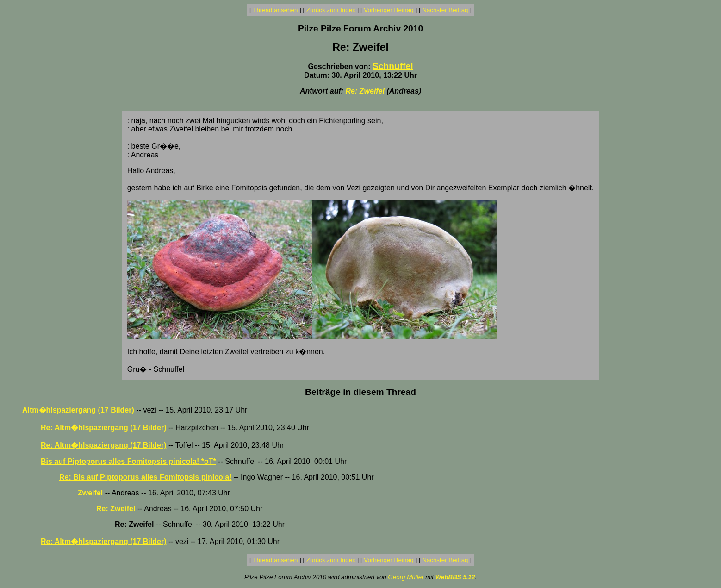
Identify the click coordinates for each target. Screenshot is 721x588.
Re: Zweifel (365, 91)
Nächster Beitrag (445, 10)
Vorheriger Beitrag (388, 10)
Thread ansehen (275, 10)
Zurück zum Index (331, 10)
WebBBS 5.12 (455, 577)
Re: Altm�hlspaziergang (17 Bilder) (103, 428)
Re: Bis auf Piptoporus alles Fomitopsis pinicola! (146, 477)
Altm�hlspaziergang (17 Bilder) (78, 410)
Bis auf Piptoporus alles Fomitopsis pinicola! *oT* (128, 461)
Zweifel (90, 493)
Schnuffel (393, 66)
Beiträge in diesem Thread (360, 392)
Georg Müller (406, 577)
